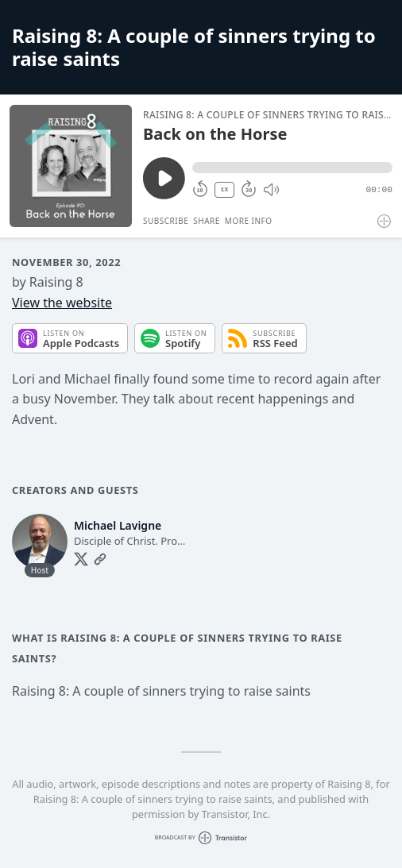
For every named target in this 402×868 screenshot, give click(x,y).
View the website (62, 303)
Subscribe (166, 221)
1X (225, 189)
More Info (249, 221)
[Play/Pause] (71, 166)
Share (207, 221)
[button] (292, 168)
